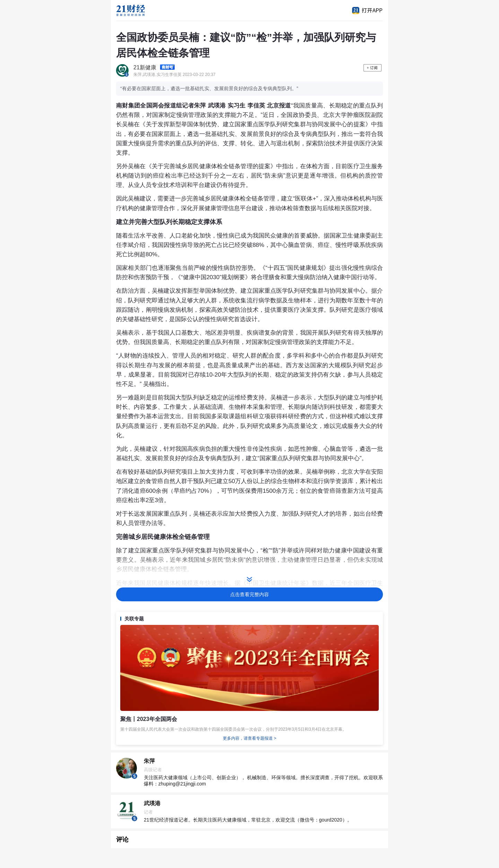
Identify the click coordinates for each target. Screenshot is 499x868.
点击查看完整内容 (249, 594)
